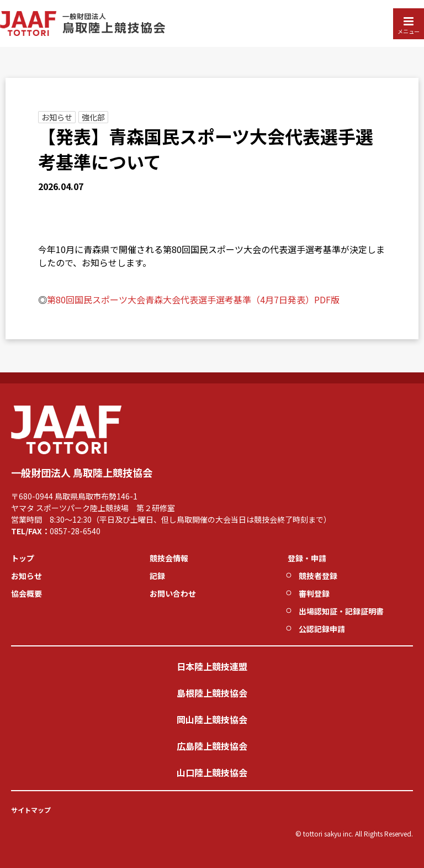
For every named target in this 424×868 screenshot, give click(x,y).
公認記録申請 (322, 629)
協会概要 (26, 593)
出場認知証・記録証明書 (341, 611)
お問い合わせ (173, 593)
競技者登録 (318, 576)
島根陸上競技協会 (212, 693)
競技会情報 (169, 558)
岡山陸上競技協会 (212, 719)
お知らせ (57, 117)
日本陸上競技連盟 (212, 666)
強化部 (93, 117)
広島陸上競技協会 (212, 746)
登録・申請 (307, 558)
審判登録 (314, 593)
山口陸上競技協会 (212, 772)
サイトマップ (31, 810)
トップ (23, 558)
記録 (157, 576)
